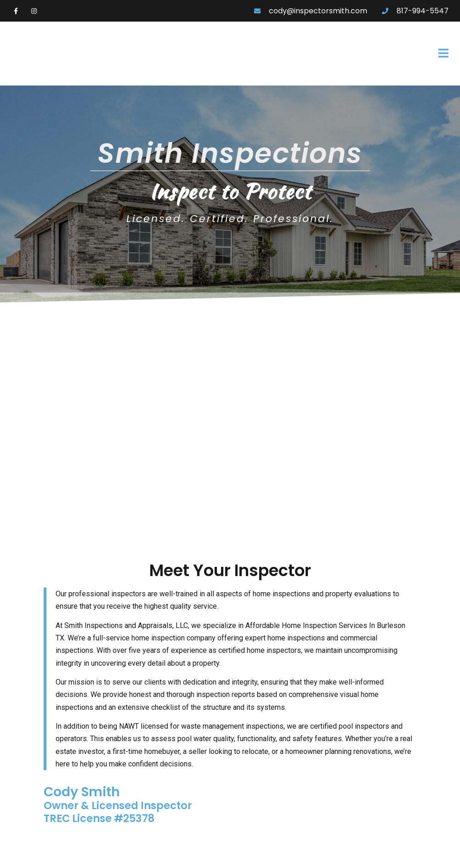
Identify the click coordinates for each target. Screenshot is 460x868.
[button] (319, 54)
